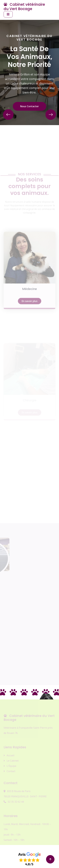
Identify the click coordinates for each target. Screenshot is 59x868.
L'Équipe (10, 766)
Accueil (9, 755)
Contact (9, 771)
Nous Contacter (29, 106)
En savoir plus (30, 318)
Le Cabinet (11, 761)
